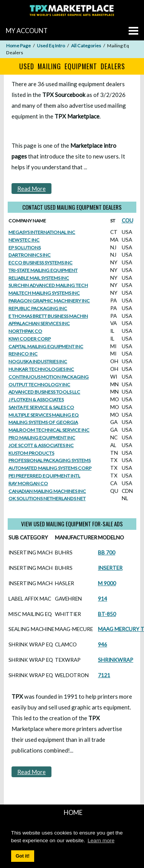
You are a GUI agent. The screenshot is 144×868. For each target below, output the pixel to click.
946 (103, 644)
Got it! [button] (23, 856)
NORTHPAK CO (25, 331)
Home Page (18, 46)
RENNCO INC (23, 354)
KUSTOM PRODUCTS (31, 453)
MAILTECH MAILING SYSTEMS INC (44, 293)
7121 (104, 675)
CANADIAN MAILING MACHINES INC (47, 491)
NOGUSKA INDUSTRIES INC (38, 361)
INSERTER (110, 568)
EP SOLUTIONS (25, 248)
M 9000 (107, 583)
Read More (31, 189)
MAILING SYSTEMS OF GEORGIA (43, 422)
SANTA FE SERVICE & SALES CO (41, 407)
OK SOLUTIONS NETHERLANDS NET (47, 498)
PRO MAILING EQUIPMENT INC (42, 438)
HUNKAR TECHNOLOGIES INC (41, 369)
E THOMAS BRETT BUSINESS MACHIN (48, 316)
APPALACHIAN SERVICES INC (39, 323)
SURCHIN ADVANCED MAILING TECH (48, 285)
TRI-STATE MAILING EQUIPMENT (43, 270)
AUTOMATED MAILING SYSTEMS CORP (50, 468)
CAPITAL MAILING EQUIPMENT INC (46, 346)
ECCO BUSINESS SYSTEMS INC (41, 263)
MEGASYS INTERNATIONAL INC (42, 232)
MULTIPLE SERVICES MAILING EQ (44, 415)
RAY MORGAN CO (28, 483)
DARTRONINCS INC (30, 255)
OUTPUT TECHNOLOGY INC (39, 385)
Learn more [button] (101, 840)
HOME (73, 812)
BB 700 (107, 553)
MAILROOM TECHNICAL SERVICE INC (49, 430)
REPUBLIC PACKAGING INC (38, 308)
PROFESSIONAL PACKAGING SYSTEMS (50, 460)
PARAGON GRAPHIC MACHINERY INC (49, 301)
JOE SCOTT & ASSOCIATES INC (41, 445)
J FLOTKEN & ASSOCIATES (36, 400)
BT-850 (107, 614)
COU (127, 220)
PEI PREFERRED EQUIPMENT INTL (44, 476)
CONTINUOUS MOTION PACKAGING (49, 377)
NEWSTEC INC (24, 240)
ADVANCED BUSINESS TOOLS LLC (44, 392)
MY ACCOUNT (27, 31)
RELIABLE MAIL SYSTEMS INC (39, 278)
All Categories (86, 46)
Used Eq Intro (51, 46)
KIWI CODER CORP (30, 339)
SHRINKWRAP (116, 660)
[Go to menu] (133, 31)
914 (103, 599)
